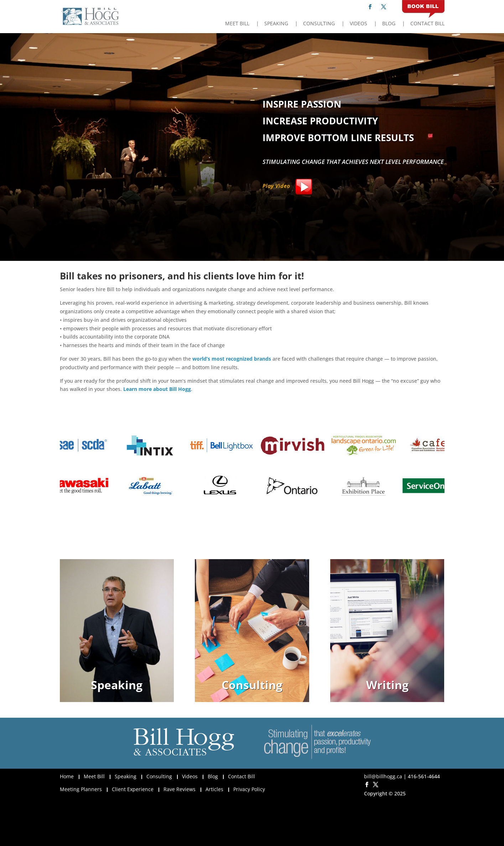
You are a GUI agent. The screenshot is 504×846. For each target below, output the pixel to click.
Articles (214, 789)
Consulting (319, 24)
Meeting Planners (81, 789)
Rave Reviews (180, 789)
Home (67, 776)
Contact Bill (427, 24)
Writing (387, 685)
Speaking (276, 24)
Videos (358, 24)
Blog (389, 24)
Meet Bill (237, 24)
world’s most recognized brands (232, 359)
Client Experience (133, 789)
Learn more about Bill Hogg (157, 389)
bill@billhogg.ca (383, 776)
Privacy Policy (249, 789)
